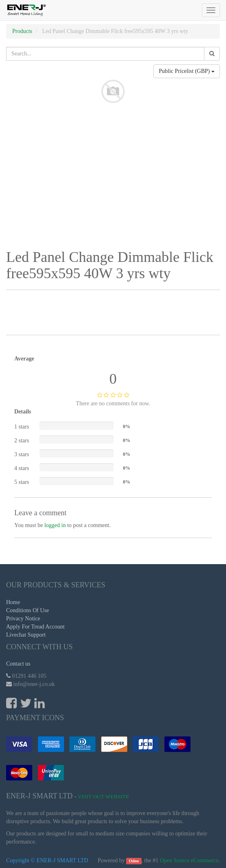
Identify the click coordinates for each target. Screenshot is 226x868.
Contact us (18, 664)
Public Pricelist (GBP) (187, 71)
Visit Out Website (103, 797)
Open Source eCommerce (189, 860)
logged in (55, 525)
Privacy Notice (23, 619)
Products (22, 31)
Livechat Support (26, 635)
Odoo (134, 861)
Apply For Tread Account (35, 627)
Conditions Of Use (28, 610)
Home (13, 602)
